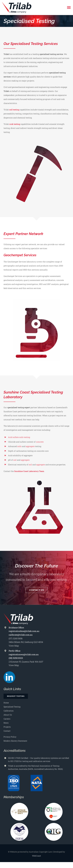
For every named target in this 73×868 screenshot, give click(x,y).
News (6, 723)
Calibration (9, 711)
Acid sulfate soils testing (19, 437)
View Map (14, 646)
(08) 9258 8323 (16, 658)
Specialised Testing (12, 707)
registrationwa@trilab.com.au (24, 654)
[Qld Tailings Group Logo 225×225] (54, 824)
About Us (8, 715)
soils (19, 446)
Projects (7, 727)
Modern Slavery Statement (15, 741)
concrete (40, 442)
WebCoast (36, 856)
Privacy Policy (10, 737)
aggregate (30, 446)
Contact (7, 731)
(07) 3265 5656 (16, 638)
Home (6, 703)
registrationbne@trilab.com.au (24, 631)
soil (15, 460)
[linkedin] (9, 677)
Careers (7, 719)
